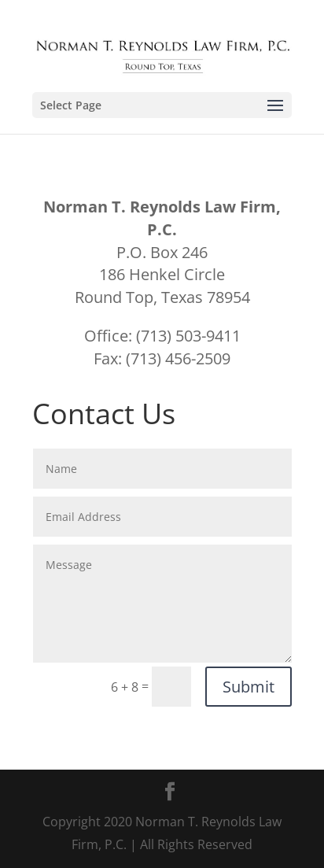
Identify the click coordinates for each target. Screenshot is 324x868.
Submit (249, 687)
